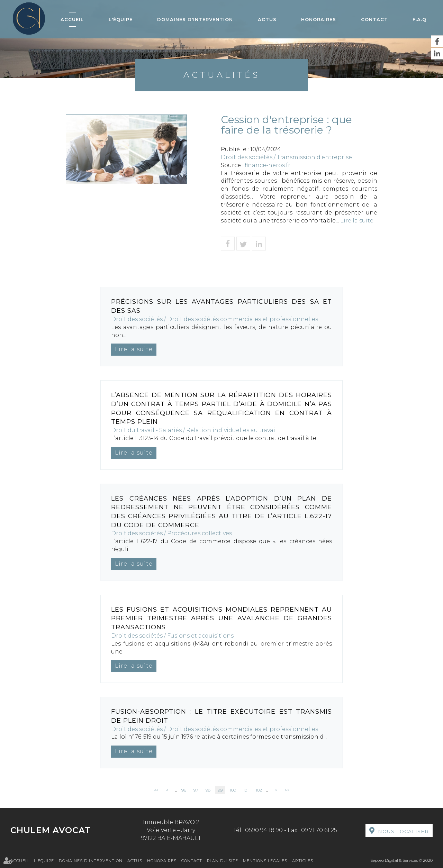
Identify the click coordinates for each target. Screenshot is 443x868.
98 (208, 790)
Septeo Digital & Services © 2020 (401, 860)
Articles (303, 861)
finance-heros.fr (268, 165)
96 (184, 790)
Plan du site (223, 861)
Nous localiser (403, 831)
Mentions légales (265, 861)
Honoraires (319, 19)
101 (246, 790)
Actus (267, 19)
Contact (374, 19)
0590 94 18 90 (264, 830)
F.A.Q (419, 19)
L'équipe (121, 19)
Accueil (72, 19)
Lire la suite (357, 221)
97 (196, 790)
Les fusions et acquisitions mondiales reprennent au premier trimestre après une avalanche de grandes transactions (221, 618)
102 (259, 790)
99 (220, 790)
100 (233, 790)
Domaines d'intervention (195, 19)
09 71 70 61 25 (319, 830)
